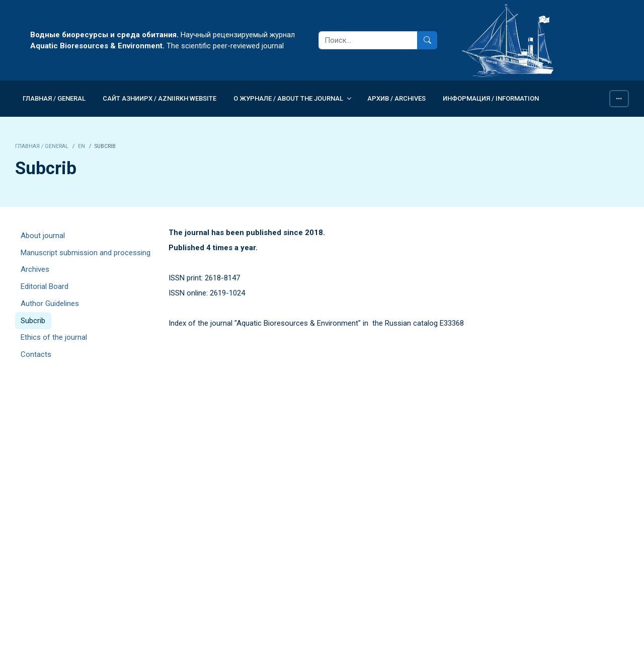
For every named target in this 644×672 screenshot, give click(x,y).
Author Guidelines (50, 304)
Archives (35, 269)
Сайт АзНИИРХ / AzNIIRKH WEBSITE (159, 98)
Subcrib (33, 321)
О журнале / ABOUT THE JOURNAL (288, 98)
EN (82, 146)
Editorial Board (45, 286)
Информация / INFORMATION (491, 98)
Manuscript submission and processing (86, 253)
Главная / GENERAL (54, 98)
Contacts (36, 354)
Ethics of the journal (54, 337)
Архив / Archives (396, 98)
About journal (43, 236)
